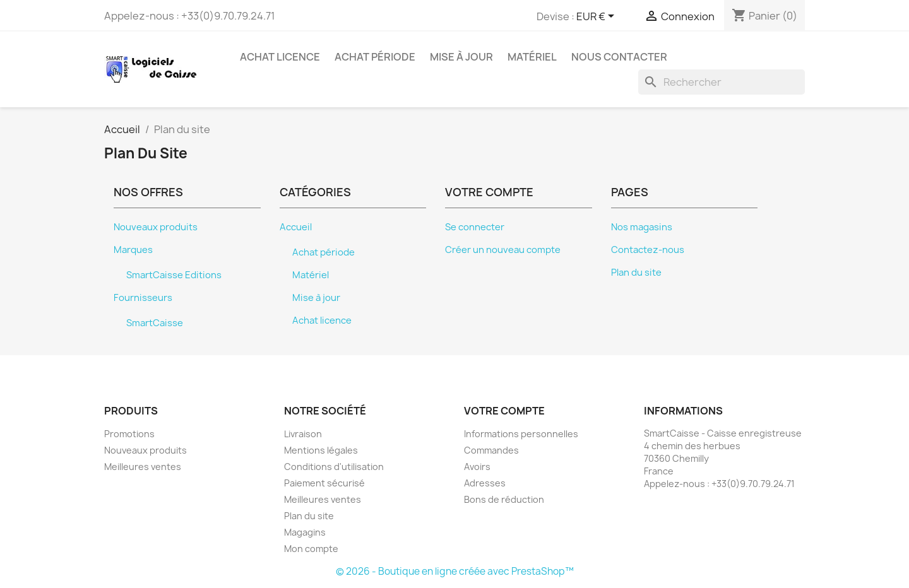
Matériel (532, 57)
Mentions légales (321, 450)
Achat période (375, 57)
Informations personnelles (521, 434)
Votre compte (504, 411)
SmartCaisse (155, 323)
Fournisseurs (143, 298)
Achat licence (280, 57)
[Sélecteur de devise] (597, 17)
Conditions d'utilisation (334, 467)
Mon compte (311, 549)
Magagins (305, 532)
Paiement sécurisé (324, 483)
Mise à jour (461, 57)
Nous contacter (619, 57)
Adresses (485, 483)
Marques (133, 250)
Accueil (296, 227)
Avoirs (477, 467)
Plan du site (636, 273)
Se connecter (475, 227)
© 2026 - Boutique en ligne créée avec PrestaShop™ (455, 571)
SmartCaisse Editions (174, 275)
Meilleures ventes (143, 467)
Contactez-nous (648, 250)
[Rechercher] (722, 82)
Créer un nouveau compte (503, 250)
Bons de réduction (504, 499)
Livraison (303, 434)
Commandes (491, 450)
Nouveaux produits (156, 227)
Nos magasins (642, 227)
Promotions (129, 434)
